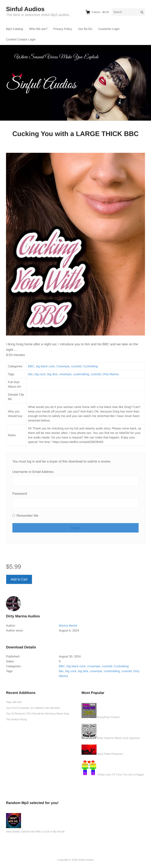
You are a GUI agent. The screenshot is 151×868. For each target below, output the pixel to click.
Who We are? (38, 29)
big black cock (45, 366)
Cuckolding (90, 366)
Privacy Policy (63, 29)
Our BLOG (85, 29)
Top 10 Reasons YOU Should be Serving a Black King (37, 714)
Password (20, 494)
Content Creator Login (21, 40)
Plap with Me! (14, 702)
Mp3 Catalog (15, 29)
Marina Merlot (68, 626)
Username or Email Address (33, 472)
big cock (40, 374)
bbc (30, 374)
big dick (52, 374)
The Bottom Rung (16, 719)
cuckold (76, 366)
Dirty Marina (111, 374)
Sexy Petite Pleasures (110, 754)
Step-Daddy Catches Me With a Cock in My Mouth (35, 831)
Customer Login (109, 29)
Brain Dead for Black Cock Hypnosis (119, 738)
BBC (31, 366)
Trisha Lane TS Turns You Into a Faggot (121, 774)
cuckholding (81, 374)
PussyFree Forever (108, 717)
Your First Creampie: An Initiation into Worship (33, 708)
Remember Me (25, 516)
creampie (65, 374)
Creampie (63, 366)
